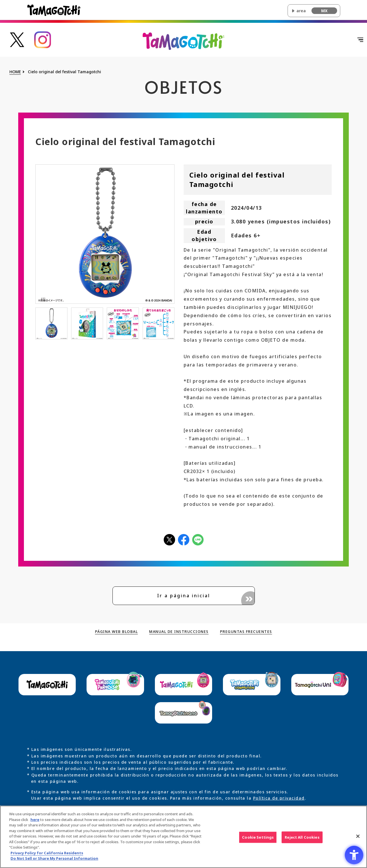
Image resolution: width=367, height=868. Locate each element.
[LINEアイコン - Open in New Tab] (198, 539)
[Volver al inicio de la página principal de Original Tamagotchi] (183, 41)
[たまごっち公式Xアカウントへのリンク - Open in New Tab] (17, 39)
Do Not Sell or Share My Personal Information (54, 860)
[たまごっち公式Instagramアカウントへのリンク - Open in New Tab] (43, 39)
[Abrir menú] (351, 40)
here (35, 821)
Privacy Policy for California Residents (47, 855)
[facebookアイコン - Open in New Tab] (184, 539)
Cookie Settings (258, 839)
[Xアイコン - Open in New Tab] (169, 539)
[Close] (358, 838)
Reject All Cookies (302, 839)
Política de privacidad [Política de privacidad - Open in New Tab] (279, 799)
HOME (15, 72)
